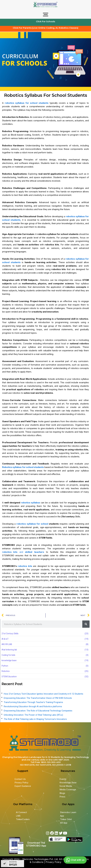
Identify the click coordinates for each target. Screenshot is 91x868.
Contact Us (20, 779)
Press (62, 797)
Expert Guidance (23, 786)
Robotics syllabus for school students (23, 467)
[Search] (86, 624)
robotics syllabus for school (33, 524)
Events (63, 779)
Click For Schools (45, 21)
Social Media (66, 786)
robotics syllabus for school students (27, 103)
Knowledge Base (68, 783)
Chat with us (75, 860)
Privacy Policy (21, 783)
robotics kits (25, 566)
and (24, 552)
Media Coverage (68, 790)
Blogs (63, 793)
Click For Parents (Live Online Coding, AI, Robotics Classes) (45, 28)
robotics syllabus (31, 503)
